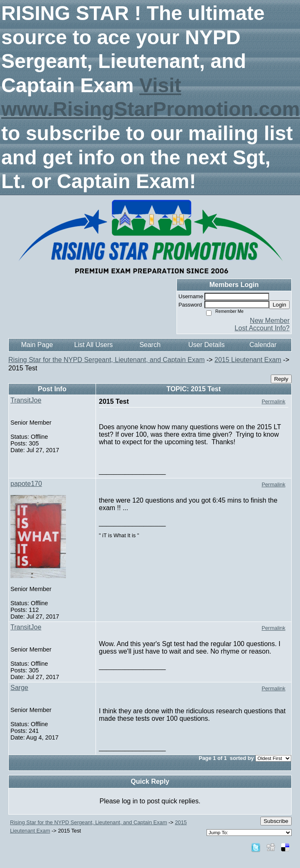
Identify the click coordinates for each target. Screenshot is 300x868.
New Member (270, 321)
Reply (281, 379)
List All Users (93, 345)
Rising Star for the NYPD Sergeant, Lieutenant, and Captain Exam (106, 360)
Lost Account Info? (262, 328)
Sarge (19, 688)
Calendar (263, 345)
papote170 (26, 484)
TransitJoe (26, 400)
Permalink (274, 401)
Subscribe (276, 821)
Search (150, 345)
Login (279, 305)
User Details (206, 345)
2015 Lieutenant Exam (248, 360)
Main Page (37, 345)
